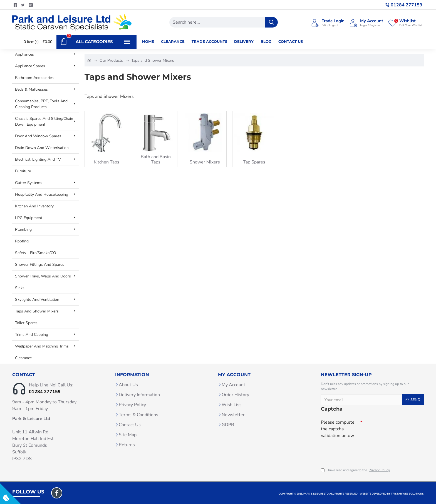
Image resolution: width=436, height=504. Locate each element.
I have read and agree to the (356, 470)
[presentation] (360, 450)
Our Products (111, 60)
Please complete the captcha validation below (338, 429)
